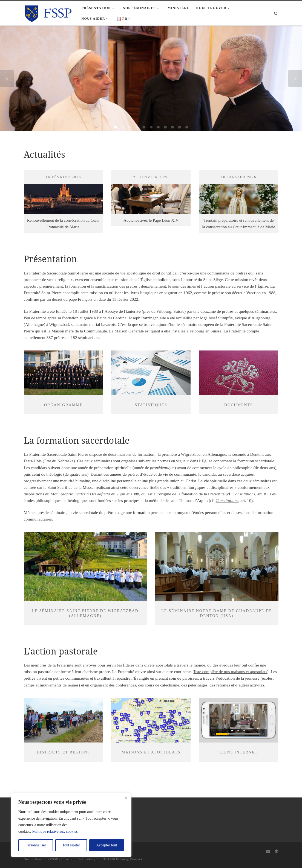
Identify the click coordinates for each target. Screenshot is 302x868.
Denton (257, 454)
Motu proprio (80, 494)
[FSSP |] (49, 12)
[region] (71, 825)
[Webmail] (268, 852)
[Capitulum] (277, 852)
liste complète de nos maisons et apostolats (231, 672)
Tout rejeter (71, 845)
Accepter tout (107, 845)
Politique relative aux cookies (55, 832)
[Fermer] (126, 798)
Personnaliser (36, 845)
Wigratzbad (191, 454)
